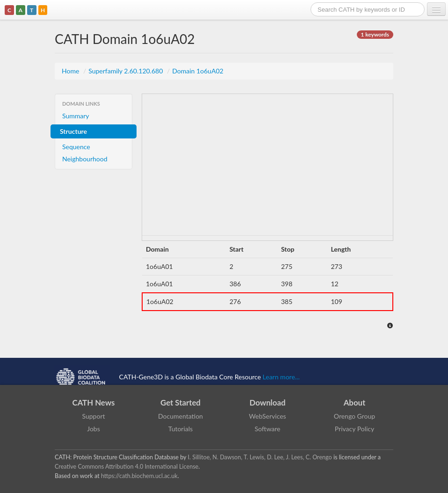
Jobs (94, 429)
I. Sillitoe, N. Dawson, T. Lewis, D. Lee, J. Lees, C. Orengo (260, 457)
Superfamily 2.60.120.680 (126, 71)
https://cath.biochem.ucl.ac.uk (139, 476)
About (355, 402)
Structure (73, 131)
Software (268, 429)
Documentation (181, 416)
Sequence (76, 147)
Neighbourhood (85, 159)
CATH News (94, 402)
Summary (76, 116)
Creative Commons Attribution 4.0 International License (126, 467)
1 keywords (375, 34)
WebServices (267, 416)
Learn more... (281, 376)
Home (71, 71)
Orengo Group (354, 416)
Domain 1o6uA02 (198, 71)
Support (93, 416)
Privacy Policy (354, 429)
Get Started (181, 402)
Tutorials (181, 429)
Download (268, 402)
